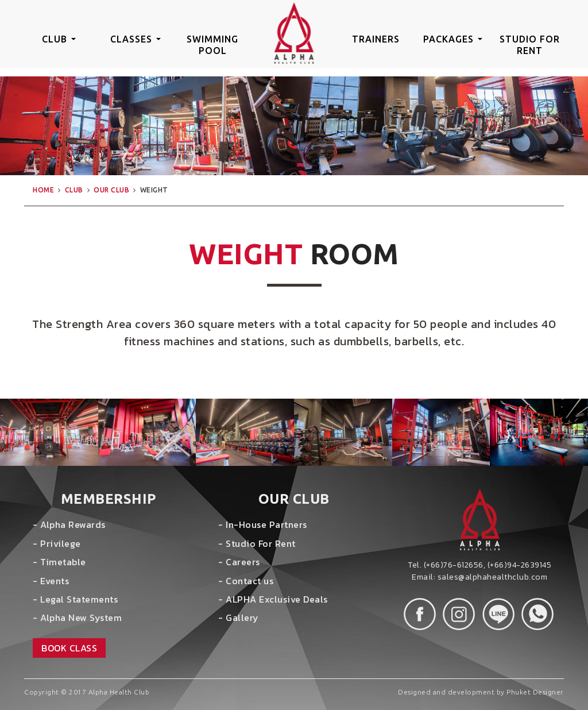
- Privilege (57, 543)
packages (453, 39)
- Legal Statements (75, 599)
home (43, 190)
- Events (51, 581)
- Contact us (246, 581)
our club (111, 190)
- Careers (239, 562)
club (59, 39)
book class (69, 648)
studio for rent (530, 45)
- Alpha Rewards (69, 524)
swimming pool (212, 45)
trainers (376, 39)
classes (136, 39)
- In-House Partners (263, 524)
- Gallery (239, 618)
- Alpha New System (77, 618)
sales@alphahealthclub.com (493, 577)
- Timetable (59, 562)
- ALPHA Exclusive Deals (273, 599)
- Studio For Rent (257, 543)
